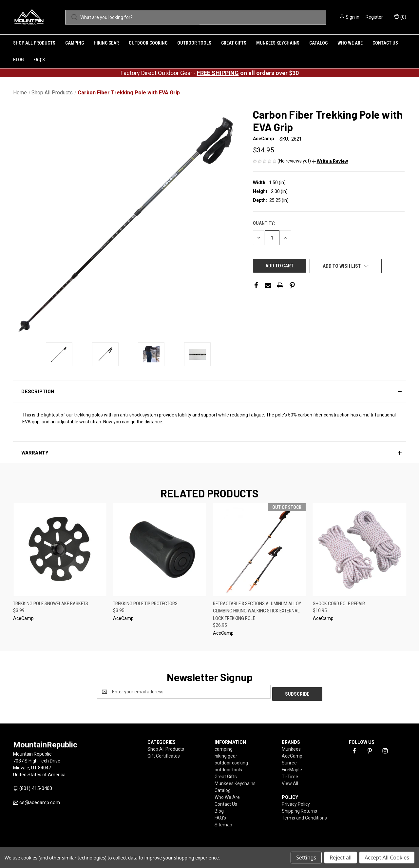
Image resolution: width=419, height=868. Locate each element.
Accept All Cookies (387, 858)
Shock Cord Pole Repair (339, 604)
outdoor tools (194, 43)
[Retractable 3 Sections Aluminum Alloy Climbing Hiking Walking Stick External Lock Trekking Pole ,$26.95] (259, 550)
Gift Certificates (164, 754)
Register (374, 17)
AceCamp (292, 754)
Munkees (291, 747)
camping (75, 43)
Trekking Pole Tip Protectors (145, 604)
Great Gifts (234, 43)
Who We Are (350, 43)
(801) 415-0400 (36, 786)
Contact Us (385, 43)
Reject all (341, 858)
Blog (18, 60)
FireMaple (292, 767)
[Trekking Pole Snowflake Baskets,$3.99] (60, 550)
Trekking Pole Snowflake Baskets (51, 604)
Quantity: (264, 223)
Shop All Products (34, 43)
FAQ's (39, 60)
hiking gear (106, 43)
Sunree (289, 761)
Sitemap (223, 822)
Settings (306, 858)
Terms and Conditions (304, 816)
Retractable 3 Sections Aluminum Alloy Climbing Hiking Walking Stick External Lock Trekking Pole (257, 611)
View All (290, 781)
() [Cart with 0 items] (400, 17)
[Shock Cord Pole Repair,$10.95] (359, 550)
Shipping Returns (299, 809)
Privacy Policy (296, 802)
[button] (330, 161)
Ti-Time (290, 774)
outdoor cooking (148, 43)
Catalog (318, 43)
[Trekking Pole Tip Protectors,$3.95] (160, 550)
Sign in (352, 17)
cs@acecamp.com (40, 800)
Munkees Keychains (278, 43)
